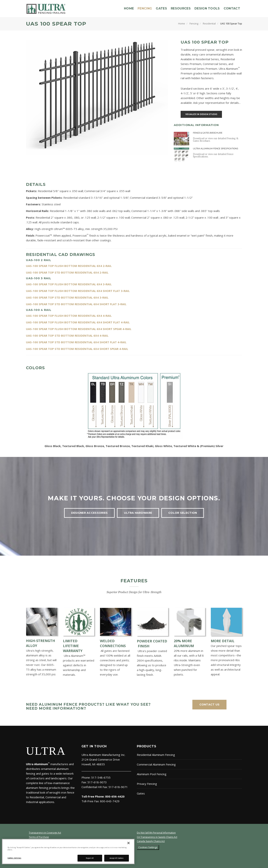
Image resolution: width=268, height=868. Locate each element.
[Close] (129, 843)
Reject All (90, 858)
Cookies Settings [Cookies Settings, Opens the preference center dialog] (14, 858)
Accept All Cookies (117, 858)
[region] (68, 852)
